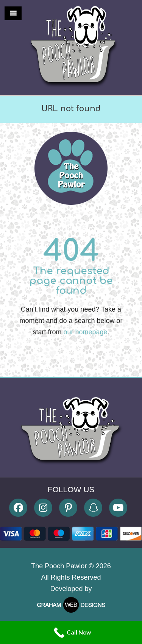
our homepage (85, 332)
